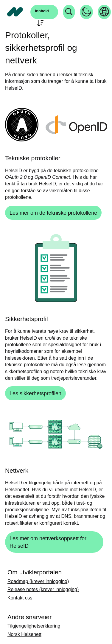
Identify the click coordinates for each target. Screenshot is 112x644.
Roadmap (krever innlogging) (38, 581)
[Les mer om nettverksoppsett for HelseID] (54, 542)
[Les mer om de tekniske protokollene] (53, 213)
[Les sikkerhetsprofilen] (35, 393)
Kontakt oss (20, 598)
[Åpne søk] (44, 12)
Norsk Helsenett (24, 634)
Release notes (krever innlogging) (43, 589)
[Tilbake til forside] (15, 12)
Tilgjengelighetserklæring (34, 626)
